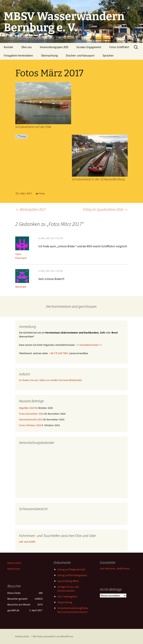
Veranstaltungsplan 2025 (54, 47)
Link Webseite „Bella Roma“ (115, 568)
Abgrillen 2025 (27, 408)
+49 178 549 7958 (58, 353)
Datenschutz (14, 563)
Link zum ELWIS (27, 542)
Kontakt (8, 47)
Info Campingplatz (67, 596)
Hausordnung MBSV (68, 581)
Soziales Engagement (89, 47)
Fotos (42, 193)
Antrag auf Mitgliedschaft (71, 569)
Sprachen (108, 55)
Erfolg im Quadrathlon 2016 (105, 209)
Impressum (14, 569)
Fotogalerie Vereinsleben (18, 55)
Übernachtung (49, 55)
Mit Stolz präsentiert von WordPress (53, 636)
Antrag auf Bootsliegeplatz (72, 575)
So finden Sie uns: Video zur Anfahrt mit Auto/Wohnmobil (50, 380)
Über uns (27, 47)
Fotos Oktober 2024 (30, 425)
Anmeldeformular (89, 345)
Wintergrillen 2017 (30, 209)
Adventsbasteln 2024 (31, 419)
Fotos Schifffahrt (119, 47)
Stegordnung (65, 602)
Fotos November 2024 (31, 414)
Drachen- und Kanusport (80, 55)
